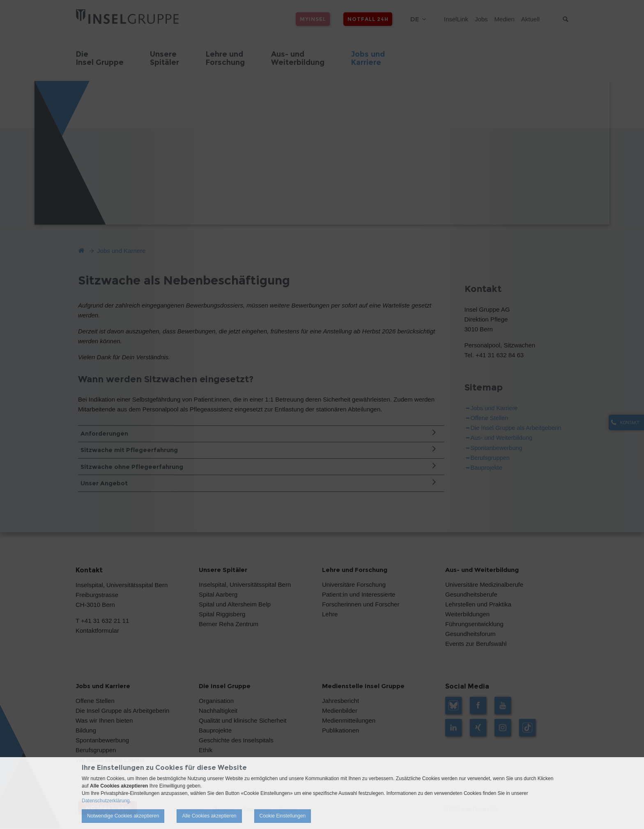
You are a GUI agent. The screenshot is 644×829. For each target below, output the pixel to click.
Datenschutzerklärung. (106, 801)
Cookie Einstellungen (283, 816)
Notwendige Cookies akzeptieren (123, 816)
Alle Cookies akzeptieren (209, 816)
